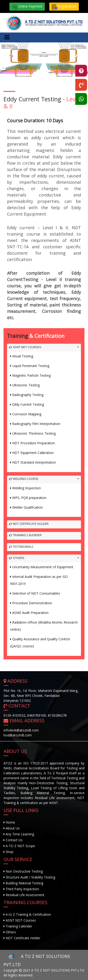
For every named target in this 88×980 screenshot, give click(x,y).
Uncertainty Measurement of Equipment (43, 567)
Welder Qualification (27, 507)
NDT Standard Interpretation (34, 462)
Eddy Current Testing (28, 404)
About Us (12, 828)
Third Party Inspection (22, 889)
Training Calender (25, 535)
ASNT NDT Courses (25, 347)
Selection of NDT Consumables (36, 593)
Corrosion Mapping (27, 414)
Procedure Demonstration (32, 603)
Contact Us (14, 840)
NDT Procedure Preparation (34, 443)
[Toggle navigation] (7, 37)
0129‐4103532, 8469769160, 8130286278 (35, 715)
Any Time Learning (19, 834)
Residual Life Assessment (25, 895)
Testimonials (21, 547)
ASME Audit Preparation (30, 613)
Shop (9, 852)
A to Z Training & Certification (28, 914)
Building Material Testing (24, 883)
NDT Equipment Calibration (33, 453)
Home (10, 822)
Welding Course (24, 479)
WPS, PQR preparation (29, 498)
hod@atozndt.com (18, 735)
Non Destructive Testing (24, 871)
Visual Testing (23, 356)
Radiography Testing (28, 395)
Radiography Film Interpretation (36, 424)
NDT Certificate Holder (29, 524)
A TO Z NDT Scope (20, 846)
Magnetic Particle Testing (31, 375)
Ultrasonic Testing (26, 385)
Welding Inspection (27, 488)
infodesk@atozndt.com (21, 730)
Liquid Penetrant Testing (31, 366)
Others (17, 558)
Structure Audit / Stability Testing (30, 877)
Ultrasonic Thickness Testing (34, 433)
